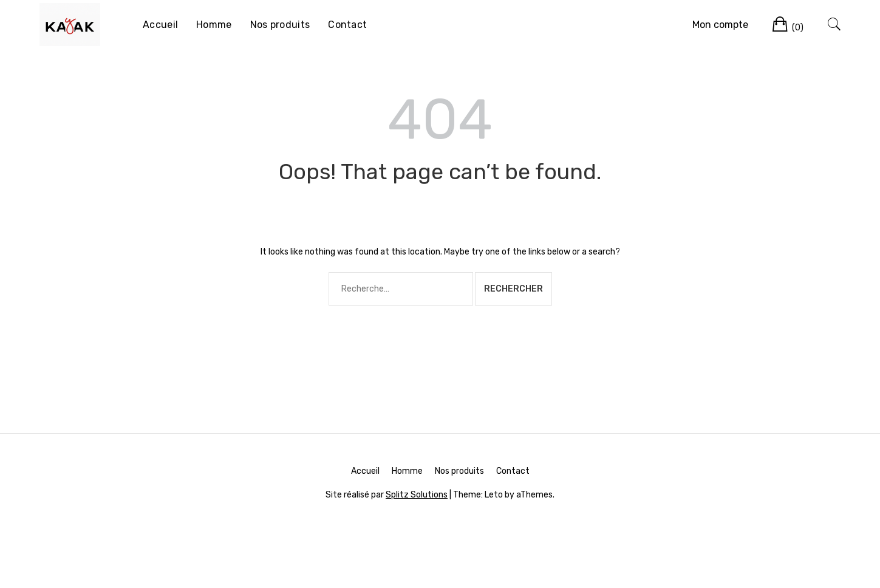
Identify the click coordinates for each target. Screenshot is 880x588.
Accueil (160, 25)
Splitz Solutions (417, 495)
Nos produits (280, 25)
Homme (214, 25)
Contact (347, 25)
